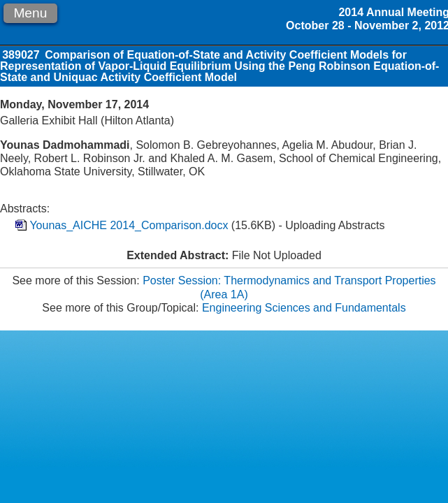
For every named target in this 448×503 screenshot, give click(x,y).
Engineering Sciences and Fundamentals (304, 308)
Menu (30, 13)
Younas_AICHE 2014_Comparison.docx (129, 225)
